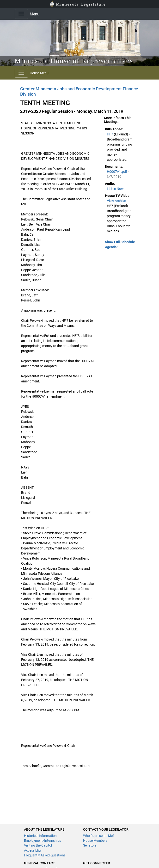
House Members (95, 841)
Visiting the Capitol (38, 845)
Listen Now (115, 189)
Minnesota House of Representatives (74, 61)
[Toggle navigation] (21, 14)
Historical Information (40, 836)
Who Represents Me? (99, 836)
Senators (90, 845)
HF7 (110, 134)
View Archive (116, 201)
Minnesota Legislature (78, 4)
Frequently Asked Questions (45, 855)
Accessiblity (33, 850)
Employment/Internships (43, 841)
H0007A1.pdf (117, 172)
